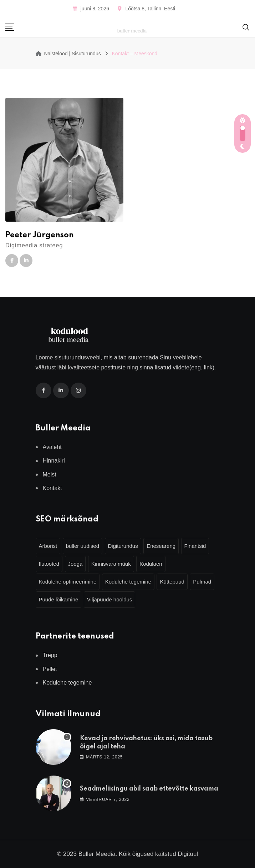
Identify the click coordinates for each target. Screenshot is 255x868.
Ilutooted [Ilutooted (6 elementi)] (49, 564)
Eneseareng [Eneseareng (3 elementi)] (161, 546)
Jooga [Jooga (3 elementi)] (75, 564)
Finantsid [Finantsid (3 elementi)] (195, 546)
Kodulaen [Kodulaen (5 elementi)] (151, 564)
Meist (50, 475)
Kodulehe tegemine (67, 683)
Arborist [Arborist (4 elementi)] (48, 546)
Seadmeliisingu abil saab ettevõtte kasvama (149, 789)
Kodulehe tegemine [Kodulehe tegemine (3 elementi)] (128, 582)
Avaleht (52, 447)
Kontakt (52, 488)
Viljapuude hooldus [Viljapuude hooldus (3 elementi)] (110, 599)
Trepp (50, 655)
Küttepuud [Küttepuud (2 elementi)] (172, 582)
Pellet (50, 669)
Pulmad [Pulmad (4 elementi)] (202, 582)
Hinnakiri (54, 461)
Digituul (188, 854)
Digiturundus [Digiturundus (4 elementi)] (123, 546)
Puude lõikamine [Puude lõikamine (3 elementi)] (59, 599)
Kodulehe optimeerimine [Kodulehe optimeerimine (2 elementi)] (68, 582)
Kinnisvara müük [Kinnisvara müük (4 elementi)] (111, 564)
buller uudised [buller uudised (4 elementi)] (83, 546)
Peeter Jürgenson (40, 235)
